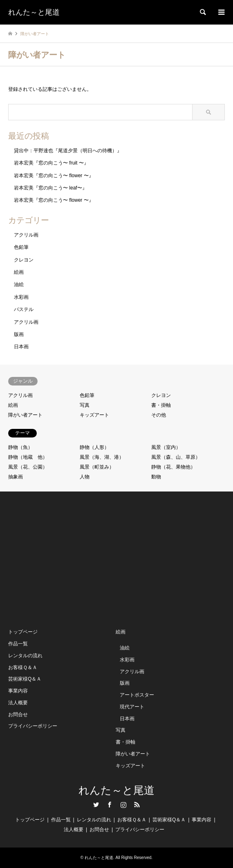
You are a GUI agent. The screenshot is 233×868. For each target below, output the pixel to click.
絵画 (19, 272)
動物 (156, 477)
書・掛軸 (161, 405)
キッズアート (94, 415)
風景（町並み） (97, 467)
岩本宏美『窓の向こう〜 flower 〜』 (54, 176)
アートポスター (137, 695)
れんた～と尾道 (116, 790)
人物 (85, 477)
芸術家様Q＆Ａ (25, 679)
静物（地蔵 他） (28, 457)
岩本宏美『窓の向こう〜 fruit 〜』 (51, 163)
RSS (137, 805)
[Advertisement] (69, 559)
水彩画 (21, 297)
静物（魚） (20, 447)
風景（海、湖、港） (102, 457)
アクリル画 (26, 235)
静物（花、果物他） (173, 467)
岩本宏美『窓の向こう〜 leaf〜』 (50, 188)
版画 (19, 334)
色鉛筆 (21, 247)
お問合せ (18, 715)
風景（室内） (166, 447)
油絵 (19, 284)
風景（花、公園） (28, 467)
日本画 (21, 347)
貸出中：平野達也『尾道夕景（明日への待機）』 (68, 151)
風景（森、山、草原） (176, 457)
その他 (159, 415)
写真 (85, 405)
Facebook (110, 805)
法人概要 (18, 703)
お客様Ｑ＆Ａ (23, 667)
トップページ (23, 632)
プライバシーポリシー (33, 726)
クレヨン (24, 260)
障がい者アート (25, 415)
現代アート (132, 707)
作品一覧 (18, 644)
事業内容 (18, 691)
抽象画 (16, 477)
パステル (24, 309)
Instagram (123, 805)
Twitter (96, 805)
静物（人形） (94, 447)
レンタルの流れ (25, 656)
